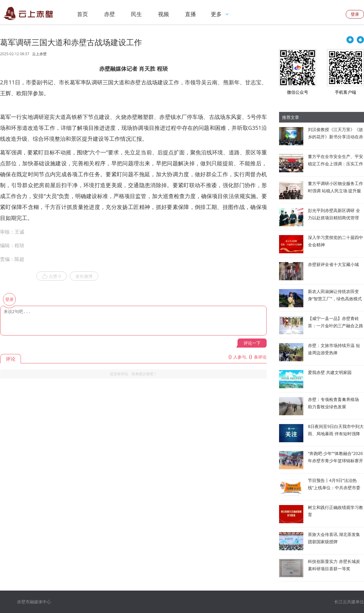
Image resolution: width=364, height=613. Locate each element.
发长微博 (84, 276)
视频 (163, 14)
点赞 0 (52, 276)
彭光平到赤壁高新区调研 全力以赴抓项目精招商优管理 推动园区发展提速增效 (334, 218)
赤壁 (110, 14)
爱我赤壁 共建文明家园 (330, 372)
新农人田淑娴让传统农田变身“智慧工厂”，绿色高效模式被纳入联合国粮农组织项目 (335, 299)
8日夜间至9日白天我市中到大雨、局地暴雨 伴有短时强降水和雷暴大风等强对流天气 (336, 434)
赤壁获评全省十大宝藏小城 (333, 264)
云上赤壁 (39, 54)
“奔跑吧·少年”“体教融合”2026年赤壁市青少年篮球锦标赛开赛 (335, 461)
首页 (83, 14)
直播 (190, 14)
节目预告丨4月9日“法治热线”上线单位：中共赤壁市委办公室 (334, 488)
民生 (136, 14)
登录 (355, 14)
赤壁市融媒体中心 (34, 602)
